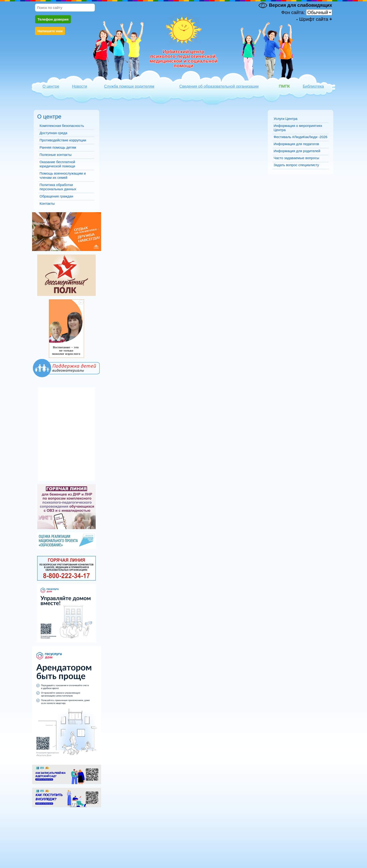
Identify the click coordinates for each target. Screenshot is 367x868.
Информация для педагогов (296, 144)
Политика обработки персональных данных (58, 187)
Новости (80, 86)
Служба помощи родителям (129, 86)
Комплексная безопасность (62, 126)
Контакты (47, 203)
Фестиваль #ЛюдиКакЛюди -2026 (301, 137)
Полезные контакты (56, 155)
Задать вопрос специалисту (296, 165)
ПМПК (284, 86)
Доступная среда (53, 133)
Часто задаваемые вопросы (296, 158)
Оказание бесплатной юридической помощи (57, 164)
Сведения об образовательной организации (219, 86)
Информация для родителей (297, 151)
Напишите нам (50, 31)
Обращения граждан (56, 196)
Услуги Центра (286, 119)
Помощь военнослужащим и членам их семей (63, 175)
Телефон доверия (53, 19)
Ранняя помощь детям (58, 147)
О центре (51, 86)
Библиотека (313, 86)
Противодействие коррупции (63, 140)
